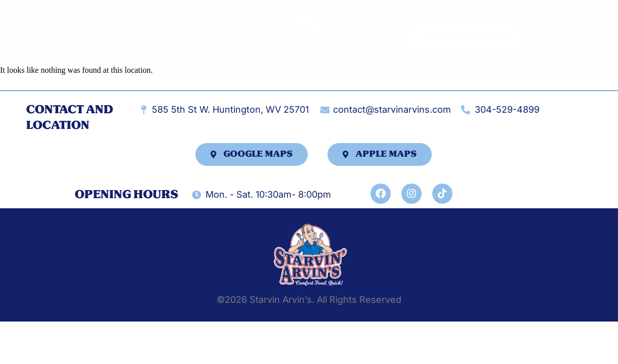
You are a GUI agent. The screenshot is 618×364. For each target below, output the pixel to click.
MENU (65, 38)
